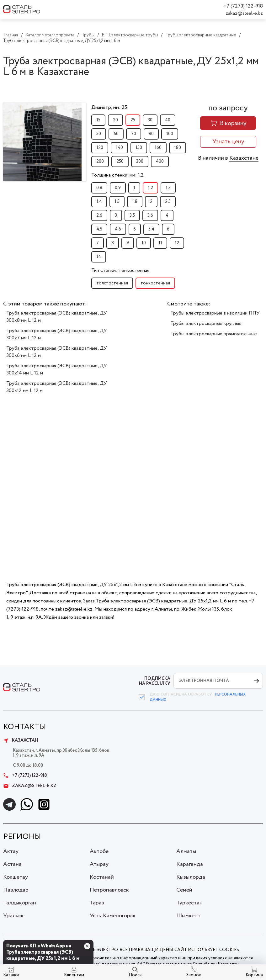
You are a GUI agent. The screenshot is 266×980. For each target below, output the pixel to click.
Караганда (190, 864)
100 (170, 134)
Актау (11, 851)
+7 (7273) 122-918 (243, 6)
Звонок (194, 975)
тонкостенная (155, 283)
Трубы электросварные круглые (206, 323)
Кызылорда (191, 877)
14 (99, 257)
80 (151, 134)
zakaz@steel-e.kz (244, 13)
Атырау (99, 864)
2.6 (99, 215)
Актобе (99, 851)
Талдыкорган (20, 903)
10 (144, 243)
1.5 (117, 202)
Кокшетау (16, 877)
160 (158, 148)
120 (100, 148)
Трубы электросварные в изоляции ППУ (215, 313)
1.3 (168, 188)
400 (160, 162)
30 (150, 120)
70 (134, 134)
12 (177, 243)
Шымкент (188, 916)
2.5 (168, 202)
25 (133, 120)
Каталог (11, 975)
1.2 (150, 188)
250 (120, 162)
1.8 (135, 202)
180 (178, 148)
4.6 (118, 229)
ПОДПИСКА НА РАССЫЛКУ (155, 681)
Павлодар (16, 890)
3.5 (132, 215)
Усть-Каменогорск (113, 916)
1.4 (99, 202)
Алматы (186, 851)
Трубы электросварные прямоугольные (214, 334)
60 (116, 134)
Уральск (13, 916)
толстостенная (112, 283)
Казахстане (244, 158)
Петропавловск (109, 890)
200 (100, 162)
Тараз (97, 903)
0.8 (99, 188)
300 (140, 162)
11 (160, 243)
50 (99, 134)
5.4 (151, 229)
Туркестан (189, 903)
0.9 (118, 188)
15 (98, 120)
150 (139, 148)
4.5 (99, 229)
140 (119, 148)
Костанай (102, 877)
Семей (184, 890)
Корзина (254, 975)
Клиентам (74, 975)
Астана (12, 864)
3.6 (150, 215)
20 (115, 120)
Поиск (135, 975)
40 (168, 120)
